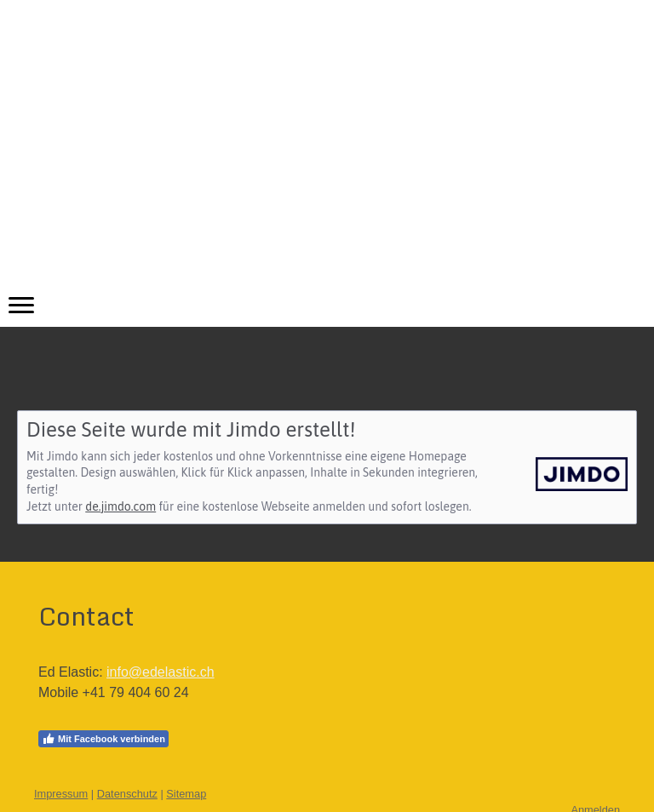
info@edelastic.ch (161, 672)
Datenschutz (127, 794)
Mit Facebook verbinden (103, 739)
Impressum (61, 794)
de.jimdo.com (120, 506)
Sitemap (186, 794)
